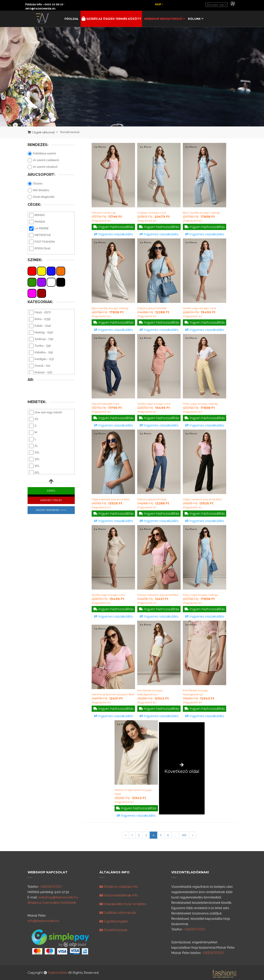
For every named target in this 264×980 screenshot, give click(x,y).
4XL (34, 466)
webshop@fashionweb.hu (58, 897)
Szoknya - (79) (41, 339)
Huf (159, 4)
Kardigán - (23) (41, 359)
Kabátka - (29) (41, 353)
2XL (34, 453)
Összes (35, 184)
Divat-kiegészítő (41, 197)
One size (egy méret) (46, 413)
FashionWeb (58, 973)
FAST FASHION (42, 242)
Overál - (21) (40, 366)
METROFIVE (40, 235)
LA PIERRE (39, 229)
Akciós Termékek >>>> (51, 510)
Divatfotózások (113, 930)
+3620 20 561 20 (53, 5)
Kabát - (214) (40, 326)
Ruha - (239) (40, 319)
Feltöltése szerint (42, 154)
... (175, 835)
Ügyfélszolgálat (114, 921)
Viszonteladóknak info (119, 895)
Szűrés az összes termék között (113, 19)
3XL (34, 459)
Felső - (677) (40, 313)
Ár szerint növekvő (43, 167)
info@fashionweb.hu (40, 9)
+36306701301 (51, 887)
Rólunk (195, 19)
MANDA (37, 222)
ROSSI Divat (40, 249)
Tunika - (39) (40, 346)
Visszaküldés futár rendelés (123, 904)
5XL (34, 473)
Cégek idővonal (43, 132)
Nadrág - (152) (41, 333)
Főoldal (72, 19)
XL (34, 446)
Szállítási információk (118, 913)
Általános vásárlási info (119, 887)
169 (184, 835)
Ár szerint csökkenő (43, 160)
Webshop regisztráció (163, 19)
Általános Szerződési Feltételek (52, 903)
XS (34, 419)
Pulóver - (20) (41, 373)
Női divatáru (38, 190)
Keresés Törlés (51, 500)
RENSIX (37, 215)
